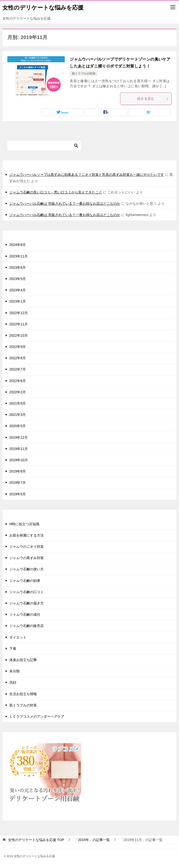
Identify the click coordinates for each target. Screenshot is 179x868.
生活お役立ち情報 (23, 694)
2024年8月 (18, 245)
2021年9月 (18, 403)
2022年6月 (18, 381)
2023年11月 (19, 256)
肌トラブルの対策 (84, 74)
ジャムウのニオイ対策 (27, 547)
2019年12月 (19, 437)
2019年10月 (19, 460)
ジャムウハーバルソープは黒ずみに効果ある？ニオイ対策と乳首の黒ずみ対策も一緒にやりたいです (87, 175)
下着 (13, 649)
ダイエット (18, 637)
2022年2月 (18, 392)
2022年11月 (19, 324)
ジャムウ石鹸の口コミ (27, 592)
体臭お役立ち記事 (23, 660)
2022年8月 (18, 358)
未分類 (14, 671)
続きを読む (153, 99)
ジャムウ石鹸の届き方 (27, 603)
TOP (36, 840)
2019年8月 (18, 471)
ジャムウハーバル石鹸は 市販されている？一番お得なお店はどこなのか (65, 204)
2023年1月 (18, 301)
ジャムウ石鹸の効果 (25, 581)
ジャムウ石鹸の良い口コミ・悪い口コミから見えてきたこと (56, 192)
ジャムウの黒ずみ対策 (27, 558)
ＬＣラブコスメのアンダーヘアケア (37, 716)
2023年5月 (18, 279)
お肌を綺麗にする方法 (27, 535)
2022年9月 (18, 347)
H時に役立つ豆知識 (24, 524)
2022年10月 (19, 335)
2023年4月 (18, 290)
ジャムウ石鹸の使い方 (27, 569)
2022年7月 (18, 369)
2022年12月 (19, 313)
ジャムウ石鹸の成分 (25, 614)
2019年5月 (18, 494)
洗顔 (13, 682)
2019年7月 (18, 483)
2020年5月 (18, 426)
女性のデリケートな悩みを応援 (43, 7)
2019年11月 (19, 449)
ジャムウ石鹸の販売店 (27, 626)
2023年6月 (18, 268)
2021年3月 (18, 415)
